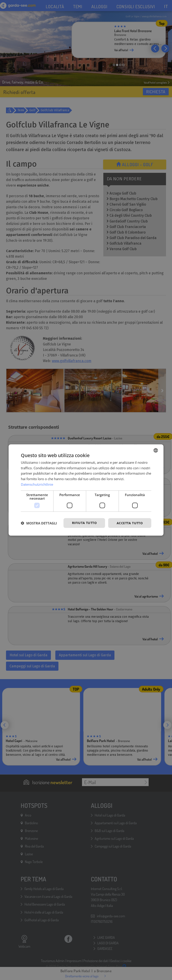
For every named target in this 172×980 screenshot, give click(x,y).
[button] (39, 523)
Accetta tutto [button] (130, 523)
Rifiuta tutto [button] (84, 523)
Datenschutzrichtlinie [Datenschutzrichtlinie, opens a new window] (37, 484)
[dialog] (86, 490)
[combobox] (156, 450)
